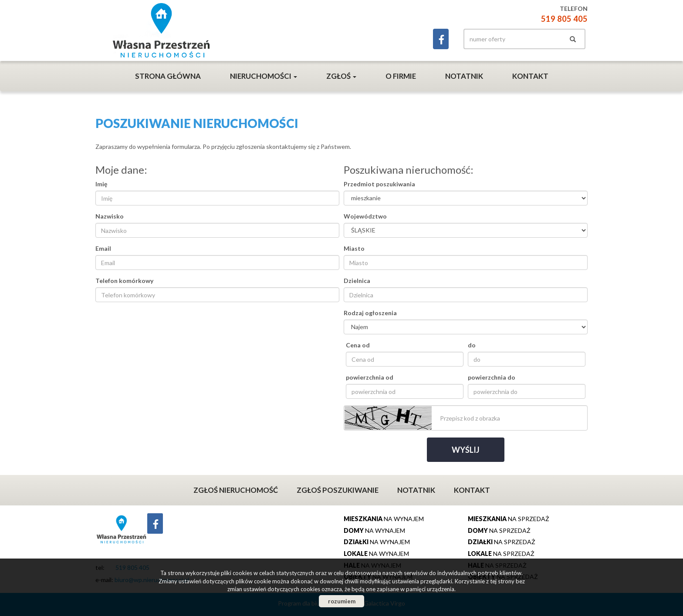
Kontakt (530, 76)
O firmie (401, 76)
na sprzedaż (509, 519)
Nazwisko (110, 216)
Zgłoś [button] (341, 76)
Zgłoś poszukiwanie (338, 490)
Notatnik (464, 76)
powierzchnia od (370, 377)
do (472, 345)
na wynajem (384, 519)
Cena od (358, 345)
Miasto (354, 248)
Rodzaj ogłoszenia (370, 313)
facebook (441, 39)
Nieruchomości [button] (264, 76)
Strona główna (168, 76)
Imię (101, 184)
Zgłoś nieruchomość (236, 490)
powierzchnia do (492, 377)
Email (103, 248)
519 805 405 (564, 19)
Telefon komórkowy (124, 281)
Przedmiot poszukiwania (379, 184)
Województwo (365, 216)
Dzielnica (357, 281)
